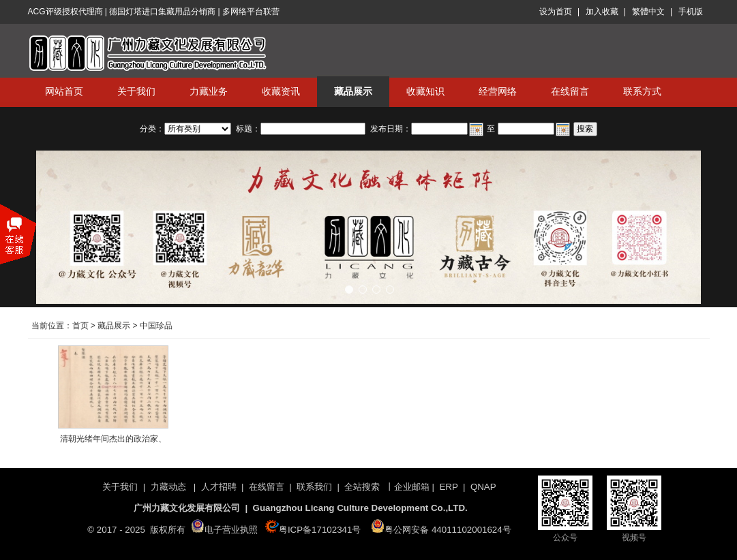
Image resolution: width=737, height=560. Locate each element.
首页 (80, 326)
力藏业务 (209, 91)
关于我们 (136, 91)
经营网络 (498, 91)
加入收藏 (602, 12)
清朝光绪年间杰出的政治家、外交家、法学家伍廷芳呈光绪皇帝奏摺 (113, 441)
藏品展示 (353, 91)
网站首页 (64, 91)
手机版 (691, 12)
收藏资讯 (281, 91)
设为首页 (556, 12)
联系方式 (642, 91)
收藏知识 (425, 91)
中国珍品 (156, 326)
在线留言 (570, 91)
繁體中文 (648, 12)
